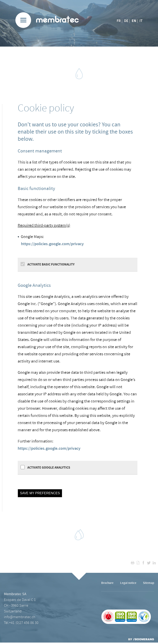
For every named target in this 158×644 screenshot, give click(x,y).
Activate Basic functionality (51, 264)
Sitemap (149, 583)
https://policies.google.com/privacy (52, 244)
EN (134, 21)
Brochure (107, 583)
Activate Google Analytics (48, 468)
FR (119, 21)
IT (141, 21)
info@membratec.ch (20, 617)
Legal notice (128, 583)
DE (126, 21)
